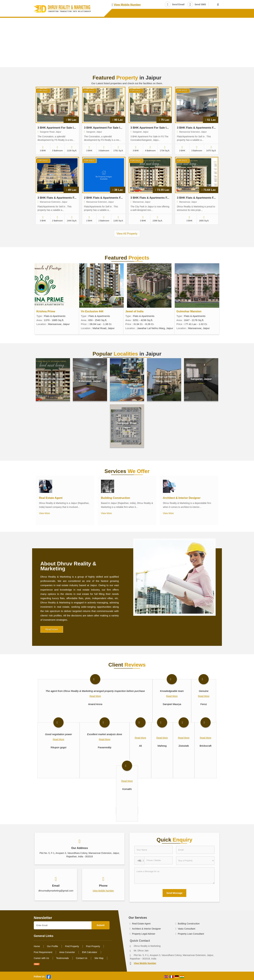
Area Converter (67, 952)
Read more (52, 629)
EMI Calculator (90, 952)
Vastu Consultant (187, 929)
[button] (127, 5)
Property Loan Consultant (191, 934)
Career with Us (41, 958)
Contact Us (82, 958)
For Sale (43, 91)
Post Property (93, 946)
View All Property (127, 234)
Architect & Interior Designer (182, 498)
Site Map (99, 958)
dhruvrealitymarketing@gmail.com (56, 891)
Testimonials (63, 958)
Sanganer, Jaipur (201, 379)
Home (37, 946)
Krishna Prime (46, 311)
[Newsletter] (63, 925)
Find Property (72, 946)
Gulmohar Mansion (189, 311)
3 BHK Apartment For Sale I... (57, 128)
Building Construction (115, 498)
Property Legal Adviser (144, 934)
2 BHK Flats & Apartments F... (103, 198)
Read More (95, 696)
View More (44, 513)
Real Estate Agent (51, 498)
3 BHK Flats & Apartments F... (196, 128)
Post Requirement (43, 952)
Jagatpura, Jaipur (127, 379)
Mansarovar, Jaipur (53, 379)
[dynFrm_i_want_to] (195, 861)
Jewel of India (134, 311)
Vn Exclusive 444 (92, 311)
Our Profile (52, 946)
